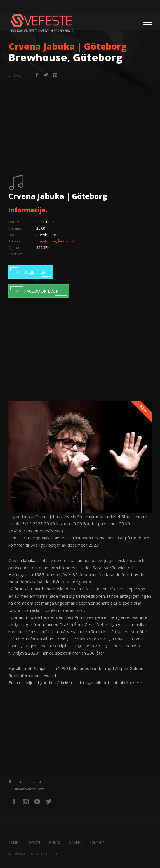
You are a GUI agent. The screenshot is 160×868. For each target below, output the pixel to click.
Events (54, 842)
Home (13, 842)
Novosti (33, 842)
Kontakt (97, 842)
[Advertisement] (80, 133)
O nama (75, 842)
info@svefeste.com (30, 789)
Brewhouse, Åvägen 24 (56, 241)
